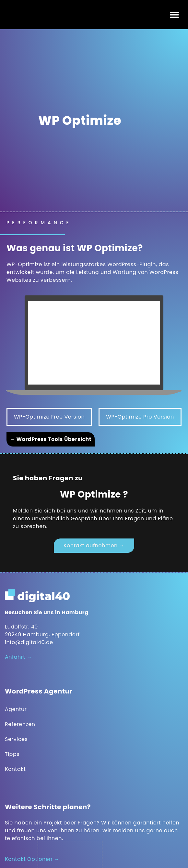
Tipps (12, 754)
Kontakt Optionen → (32, 859)
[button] (174, 15)
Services (16, 739)
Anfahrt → (18, 657)
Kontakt (15, 769)
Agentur (16, 709)
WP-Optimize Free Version (49, 417)
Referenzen (20, 724)
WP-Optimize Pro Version (140, 417)
